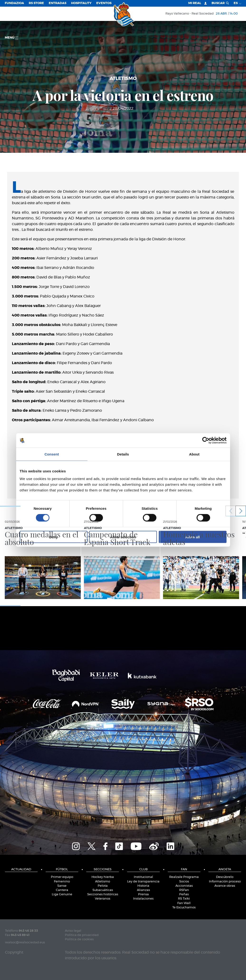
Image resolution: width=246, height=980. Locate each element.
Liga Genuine (62, 894)
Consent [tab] (52, 454)
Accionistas (184, 886)
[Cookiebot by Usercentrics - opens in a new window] (206, 441)
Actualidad (21, 869)
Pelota (103, 886)
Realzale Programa (184, 877)
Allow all (193, 537)
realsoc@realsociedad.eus (25, 943)
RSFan (184, 890)
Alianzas (143, 890)
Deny (54, 537)
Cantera (62, 890)
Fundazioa (14, 3)
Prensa (143, 894)
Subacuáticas (103, 890)
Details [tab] (123, 454)
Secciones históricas (103, 894)
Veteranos (103, 899)
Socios (184, 882)
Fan (184, 869)
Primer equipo (62, 877)
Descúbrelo (225, 877)
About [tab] (194, 454)
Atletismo (103, 882)
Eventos (104, 3)
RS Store (36, 3)
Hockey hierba (103, 877)
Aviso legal (73, 931)
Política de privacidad (82, 935)
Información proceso (225, 882)
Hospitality (81, 3)
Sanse (62, 886)
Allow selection (123, 537)
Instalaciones (143, 899)
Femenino (62, 882)
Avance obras (225, 886)
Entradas (58, 3)
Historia (143, 886)
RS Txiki (184, 899)
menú (12, 38)
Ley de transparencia (143, 882)
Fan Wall (184, 903)
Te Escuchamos (184, 908)
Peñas (184, 894)
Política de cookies (79, 939)
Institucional (143, 877)
